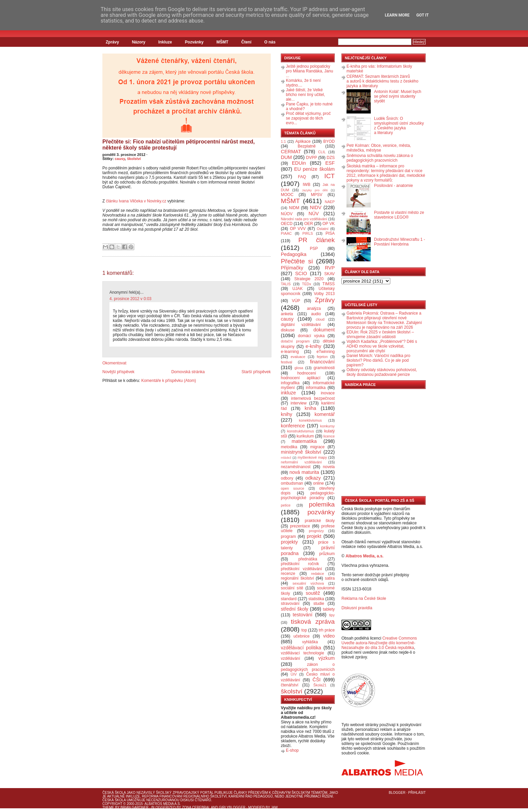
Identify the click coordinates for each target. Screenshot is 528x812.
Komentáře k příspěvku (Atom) (169, 381)
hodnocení (307, 373)
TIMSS (328, 284)
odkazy (313, 478)
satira (330, 578)
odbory (287, 478)
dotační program (295, 341)
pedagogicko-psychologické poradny (308, 495)
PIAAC (286, 233)
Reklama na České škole (364, 598)
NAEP (330, 202)
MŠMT (222, 42)
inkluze (288, 393)
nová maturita (304, 472)
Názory (139, 42)
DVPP (312, 158)
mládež (286, 458)
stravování (290, 604)
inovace (328, 393)
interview (299, 403)
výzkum (326, 658)
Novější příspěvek (118, 372)
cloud (320, 319)
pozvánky (321, 512)
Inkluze (165, 42)
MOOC (287, 195)
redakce (318, 574)
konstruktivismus (301, 431)
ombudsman (292, 483)
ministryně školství (301, 452)
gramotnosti (324, 368)
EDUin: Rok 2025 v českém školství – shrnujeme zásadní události (380, 334)
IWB (307, 185)
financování (322, 362)
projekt (314, 536)
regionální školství (297, 578)
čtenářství (290, 685)
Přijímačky (292, 268)
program (288, 537)
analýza (314, 308)
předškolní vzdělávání (301, 569)
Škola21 (320, 685)
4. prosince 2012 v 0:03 (130, 299)
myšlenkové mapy (312, 457)
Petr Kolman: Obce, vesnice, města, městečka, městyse (379, 148)
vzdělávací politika (301, 648)
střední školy (295, 609)
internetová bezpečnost (313, 398)
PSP (314, 249)
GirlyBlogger (232, 807)
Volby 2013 (324, 294)
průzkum (327, 554)
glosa (299, 368)
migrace (317, 447)
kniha (310, 408)
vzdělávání (290, 658)
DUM (286, 157)
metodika (289, 447)
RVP (330, 268)
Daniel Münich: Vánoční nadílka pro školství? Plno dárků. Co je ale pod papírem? (378, 360)
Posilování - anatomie (393, 186)
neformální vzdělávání (301, 462)
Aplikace (303, 141)
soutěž (313, 593)
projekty (289, 542)
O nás (270, 42)
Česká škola (114, 793)
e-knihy (313, 346)
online (319, 483)
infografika (290, 383)
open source (292, 488)
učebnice (301, 636)
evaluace (298, 357)
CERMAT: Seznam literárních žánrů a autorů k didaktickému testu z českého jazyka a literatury (382, 81)
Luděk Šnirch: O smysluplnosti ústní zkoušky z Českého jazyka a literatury (399, 126)
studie (319, 604)
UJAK (298, 289)
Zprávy (112, 42)
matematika (304, 441)
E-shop (292, 750)
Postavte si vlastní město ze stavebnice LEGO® (399, 215)
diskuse (288, 330)
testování (302, 615)
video (329, 636)
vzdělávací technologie (302, 653)
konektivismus (310, 420)
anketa (287, 314)
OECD (287, 224)
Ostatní (323, 229)
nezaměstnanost (296, 467)
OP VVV (298, 229)
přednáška (308, 559)
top (304, 630)
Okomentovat (114, 363)
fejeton (322, 357)
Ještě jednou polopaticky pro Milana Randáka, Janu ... (309, 71)
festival (287, 362)
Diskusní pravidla (357, 608)
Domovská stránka (188, 372)
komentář (325, 414)
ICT (329, 176)
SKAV (329, 274)
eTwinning (326, 352)
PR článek (317, 240)
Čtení (246, 42)
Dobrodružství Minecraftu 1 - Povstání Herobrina (400, 242)
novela (329, 467)
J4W (274, 807)
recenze (288, 574)
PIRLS (308, 233)
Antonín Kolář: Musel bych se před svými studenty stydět (398, 96)
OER (308, 224)
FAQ (302, 177)
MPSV (317, 195)
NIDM (294, 208)
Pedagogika (294, 254)
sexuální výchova (308, 583)
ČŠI (317, 680)
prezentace (300, 526)
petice (286, 505)
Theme (108, 807)
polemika (322, 504)
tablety (329, 609)
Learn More (397, 15)
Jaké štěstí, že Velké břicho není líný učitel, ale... (305, 95)
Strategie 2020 (309, 279)
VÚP (296, 301)
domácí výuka (311, 336)
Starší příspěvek (256, 372)
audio (316, 314)
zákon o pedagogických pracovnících (308, 667)
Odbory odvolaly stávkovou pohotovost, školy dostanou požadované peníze (382, 372)
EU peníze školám (314, 169)
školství (134, 159)
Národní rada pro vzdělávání (304, 219)
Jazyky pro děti (315, 190)
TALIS (286, 284)
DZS (331, 158)
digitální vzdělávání (301, 325)
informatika (316, 388)
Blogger (397, 793)
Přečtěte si (297, 261)
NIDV (316, 207)
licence (329, 436)
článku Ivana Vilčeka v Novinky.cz (136, 201)
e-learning (290, 352)
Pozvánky (194, 42)
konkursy (327, 426)
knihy (287, 414)
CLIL (322, 152)
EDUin (299, 163)
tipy (332, 615)
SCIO (301, 273)
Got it (422, 15)
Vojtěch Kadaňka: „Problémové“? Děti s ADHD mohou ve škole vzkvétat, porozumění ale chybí (382, 346)
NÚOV (287, 214)
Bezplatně (307, 146)
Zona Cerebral (196, 807)
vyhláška (310, 642)
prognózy (316, 531)
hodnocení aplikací (301, 378)
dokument (324, 330)
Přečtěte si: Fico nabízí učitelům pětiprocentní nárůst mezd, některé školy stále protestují (179, 145)
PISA (330, 233)
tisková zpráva (313, 622)
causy (120, 159)
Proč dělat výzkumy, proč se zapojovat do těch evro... (308, 118)
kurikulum (305, 436)
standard (289, 599)
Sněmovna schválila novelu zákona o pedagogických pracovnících (380, 158)
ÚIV (294, 674)
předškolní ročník (300, 564)
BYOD (329, 141)
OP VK (328, 224)
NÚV (313, 214)
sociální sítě (292, 588)
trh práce (327, 630)
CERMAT (291, 152)
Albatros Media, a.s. (365, 556)
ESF (330, 163)
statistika (316, 599)
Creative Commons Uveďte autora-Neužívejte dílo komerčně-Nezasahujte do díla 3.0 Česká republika (379, 643)
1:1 (283, 141)
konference (293, 426)
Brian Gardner (135, 807)
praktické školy (320, 521)
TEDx (307, 284)
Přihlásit (417, 793)
